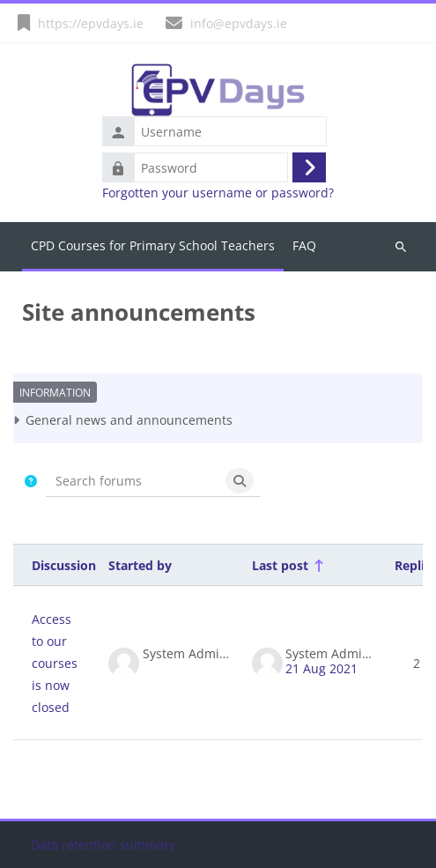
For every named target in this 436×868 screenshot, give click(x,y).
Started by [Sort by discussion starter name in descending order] (140, 565)
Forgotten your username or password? (218, 193)
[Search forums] (133, 480)
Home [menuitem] (153, 247)
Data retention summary (103, 845)
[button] (32, 481)
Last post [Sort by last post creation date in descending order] (280, 565)
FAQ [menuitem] (304, 245)
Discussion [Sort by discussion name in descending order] (64, 565)
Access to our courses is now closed (55, 663)
